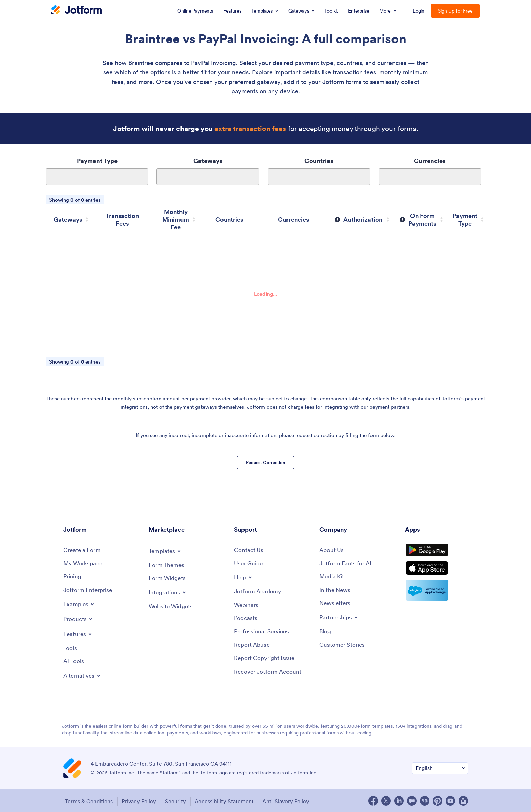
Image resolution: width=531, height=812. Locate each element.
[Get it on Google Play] (437, 550)
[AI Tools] (74, 661)
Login (419, 11)
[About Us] (332, 547)
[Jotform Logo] (77, 10)
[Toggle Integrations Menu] (168, 590)
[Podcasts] (246, 617)
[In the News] (336, 589)
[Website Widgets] (172, 605)
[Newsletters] (336, 602)
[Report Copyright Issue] (266, 659)
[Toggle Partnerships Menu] (340, 617)
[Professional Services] (263, 631)
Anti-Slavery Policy (294, 800)
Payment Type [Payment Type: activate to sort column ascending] (467, 216)
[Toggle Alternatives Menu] (83, 675)
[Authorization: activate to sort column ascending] (369, 216)
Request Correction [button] (266, 457)
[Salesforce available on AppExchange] (437, 596)
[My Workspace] (84, 561)
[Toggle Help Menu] (244, 575)
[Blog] (325, 631)
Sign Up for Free (455, 11)
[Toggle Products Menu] (79, 618)
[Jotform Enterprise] (89, 589)
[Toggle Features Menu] (79, 633)
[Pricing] (73, 575)
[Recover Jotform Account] (270, 672)
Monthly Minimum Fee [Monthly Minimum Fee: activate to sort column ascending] (181, 216)
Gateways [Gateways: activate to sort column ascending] (66, 216)
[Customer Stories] (343, 645)
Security (178, 800)
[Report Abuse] (253, 645)
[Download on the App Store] (437, 572)
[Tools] (70, 647)
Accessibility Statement (230, 800)
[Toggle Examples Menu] (80, 603)
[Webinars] (247, 604)
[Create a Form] (83, 547)
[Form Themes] (167, 562)
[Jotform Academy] (259, 590)
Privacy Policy (140, 800)
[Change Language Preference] (440, 768)
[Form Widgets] (168, 576)
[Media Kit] (333, 575)
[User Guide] (249, 561)
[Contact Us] (249, 547)
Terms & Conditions (87, 800)
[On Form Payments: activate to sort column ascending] (424, 216)
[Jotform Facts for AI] (347, 561)
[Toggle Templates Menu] (166, 548)
